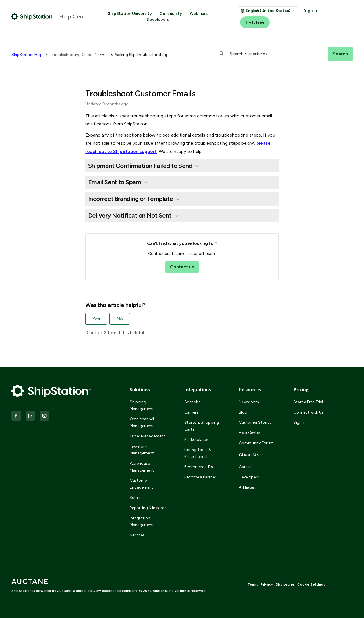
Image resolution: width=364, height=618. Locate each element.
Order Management (147, 436)
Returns (137, 498)
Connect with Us (309, 412)
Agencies (193, 402)
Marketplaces (197, 440)
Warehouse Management (142, 467)
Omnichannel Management (142, 422)
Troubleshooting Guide (71, 55)
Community (171, 14)
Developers (158, 19)
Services (137, 535)
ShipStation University (130, 14)
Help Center (250, 433)
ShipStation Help (27, 55)
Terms (253, 584)
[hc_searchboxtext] (272, 54)
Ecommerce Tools (201, 467)
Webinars (199, 14)
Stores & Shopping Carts (202, 426)
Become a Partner (200, 477)
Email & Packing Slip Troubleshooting (133, 55)
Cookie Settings (311, 584)
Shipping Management (142, 405)
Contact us (182, 267)
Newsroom (249, 402)
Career (245, 467)
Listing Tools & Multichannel (198, 453)
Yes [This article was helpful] (96, 319)
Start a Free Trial (308, 402)
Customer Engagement (141, 484)
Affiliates (247, 487)
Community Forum (256, 443)
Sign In (310, 10)
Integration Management (142, 521)
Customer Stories (255, 422)
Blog (243, 412)
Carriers (191, 412)
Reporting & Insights (148, 508)
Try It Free (255, 22)
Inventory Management (142, 450)
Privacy (267, 584)
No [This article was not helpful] (120, 319)
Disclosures (285, 584)
